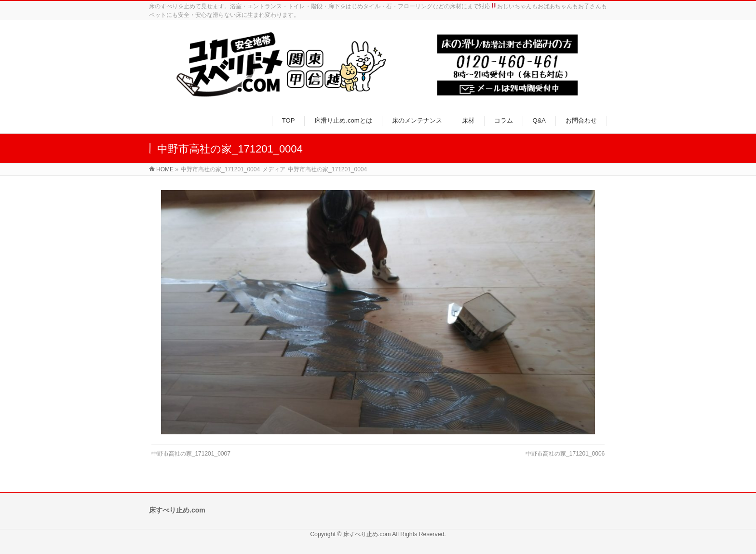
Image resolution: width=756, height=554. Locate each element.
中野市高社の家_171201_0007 (191, 454)
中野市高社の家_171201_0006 (565, 454)
